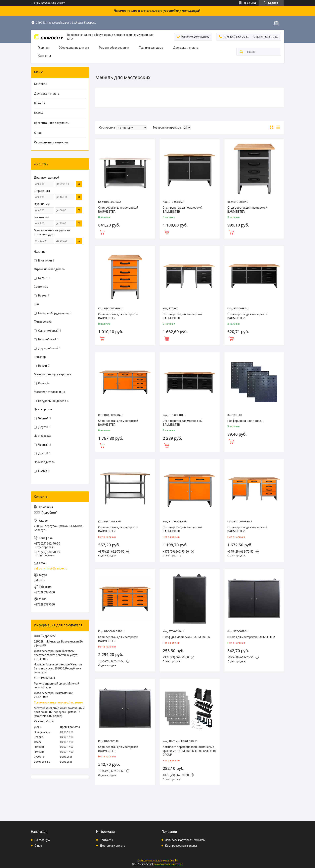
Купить (125, 232)
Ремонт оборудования (114, 48)
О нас (38, 133)
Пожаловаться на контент (168, 864)
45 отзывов (250, 3)
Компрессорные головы (181, 846)
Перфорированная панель (245, 421)
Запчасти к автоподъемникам (185, 840)
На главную (42, 840)
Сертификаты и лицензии (51, 142)
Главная (43, 48)
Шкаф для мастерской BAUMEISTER (186, 637)
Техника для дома (151, 48)
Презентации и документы (52, 123)
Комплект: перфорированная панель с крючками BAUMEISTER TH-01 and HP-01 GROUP (190, 751)
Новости (40, 103)
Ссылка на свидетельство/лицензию (58, 702)
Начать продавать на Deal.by (48, 3)
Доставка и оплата (186, 48)
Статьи (39, 113)
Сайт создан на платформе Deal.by (158, 861)
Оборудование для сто (74, 48)
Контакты (44, 56)
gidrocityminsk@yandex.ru (51, 568)
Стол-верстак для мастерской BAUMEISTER (118, 210)
